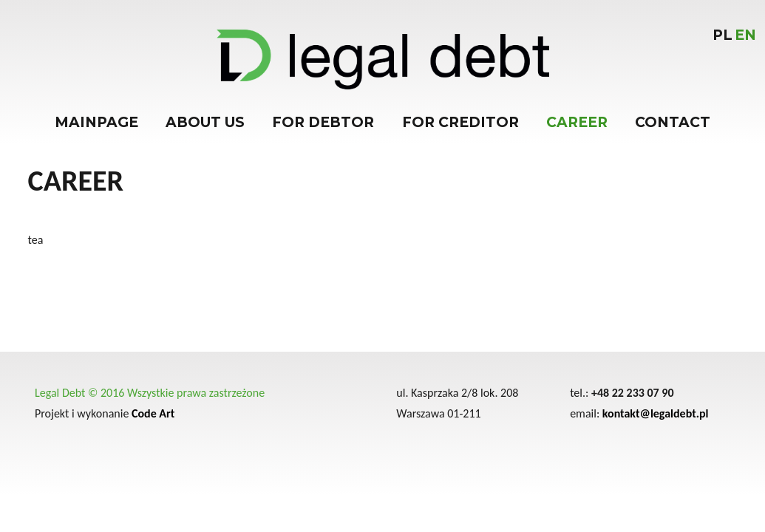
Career (577, 122)
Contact (673, 122)
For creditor (460, 122)
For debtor (323, 122)
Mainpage (96, 122)
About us (205, 122)
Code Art (153, 413)
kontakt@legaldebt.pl (656, 413)
